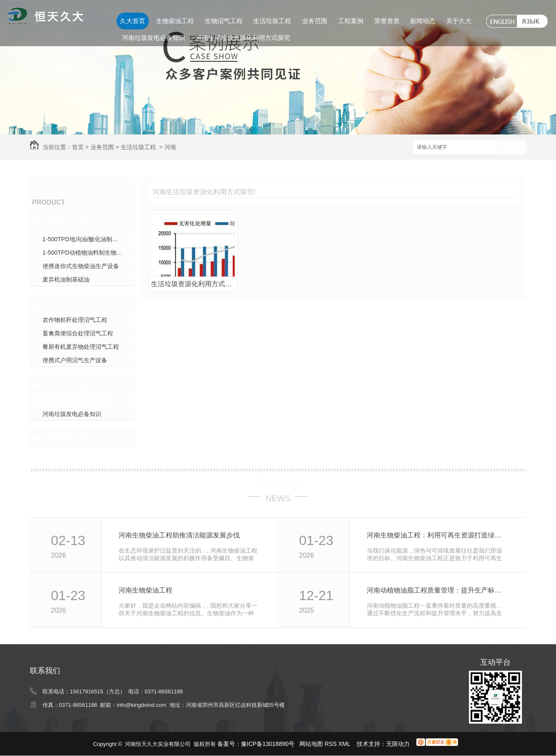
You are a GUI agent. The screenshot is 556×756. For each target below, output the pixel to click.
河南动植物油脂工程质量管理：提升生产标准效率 (437, 590)
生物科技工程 (65, 438)
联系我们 (45, 671)
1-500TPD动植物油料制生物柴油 (85, 253)
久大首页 (132, 21)
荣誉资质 (387, 21)
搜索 (511, 148)
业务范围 (315, 21)
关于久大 (459, 21)
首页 (78, 147)
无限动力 (398, 744)
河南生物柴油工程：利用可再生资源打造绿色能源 (437, 535)
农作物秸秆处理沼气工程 (75, 320)
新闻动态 (423, 21)
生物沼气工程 (224, 21)
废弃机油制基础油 (66, 279)
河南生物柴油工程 (146, 590)
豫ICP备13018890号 (268, 744)
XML (345, 744)
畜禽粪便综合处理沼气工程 (78, 333)
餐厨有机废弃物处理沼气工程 (81, 347)
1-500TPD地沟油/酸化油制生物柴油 (89, 239)
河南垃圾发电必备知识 (154, 38)
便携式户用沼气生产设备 (75, 360)
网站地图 (311, 744)
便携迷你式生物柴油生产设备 (81, 266)
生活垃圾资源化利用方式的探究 (193, 284)
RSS (332, 744)
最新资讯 (278, 484)
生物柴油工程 (175, 21)
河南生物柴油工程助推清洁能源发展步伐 (179, 535)
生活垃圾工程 (272, 21)
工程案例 (351, 21)
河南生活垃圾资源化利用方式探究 (243, 38)
